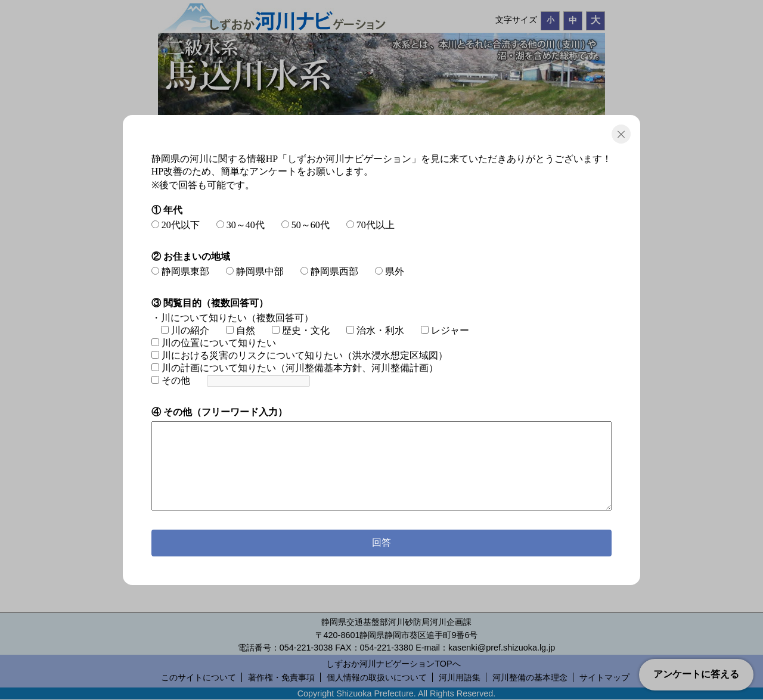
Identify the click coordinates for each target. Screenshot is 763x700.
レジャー (445, 330)
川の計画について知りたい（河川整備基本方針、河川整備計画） (295, 368)
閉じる (621, 134)
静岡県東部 (180, 271)
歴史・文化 (301, 330)
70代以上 (370, 225)
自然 (241, 330)
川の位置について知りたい (214, 343)
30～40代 (241, 225)
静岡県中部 (255, 271)
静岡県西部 (329, 271)
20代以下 (176, 225)
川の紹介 (185, 330)
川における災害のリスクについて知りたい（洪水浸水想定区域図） (300, 355)
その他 (171, 380)
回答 (381, 542)
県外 (390, 271)
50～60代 (305, 225)
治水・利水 (375, 330)
